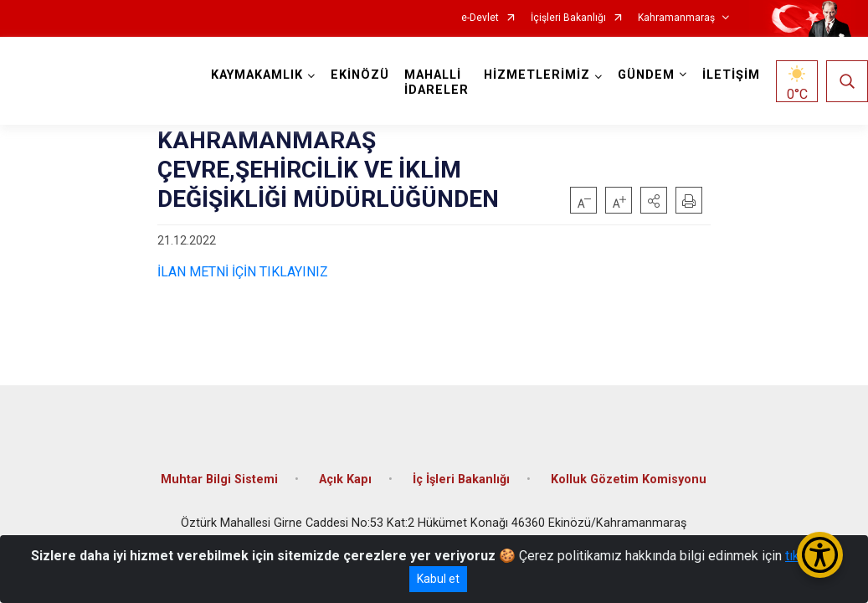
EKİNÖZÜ (360, 75)
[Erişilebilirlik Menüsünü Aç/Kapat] (820, 555)
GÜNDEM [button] (646, 75)
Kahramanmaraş (676, 18)
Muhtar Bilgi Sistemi (219, 479)
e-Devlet (480, 18)
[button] (654, 200)
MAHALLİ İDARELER (437, 82)
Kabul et (438, 579)
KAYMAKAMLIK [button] (257, 75)
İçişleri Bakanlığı (568, 18)
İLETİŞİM (731, 75)
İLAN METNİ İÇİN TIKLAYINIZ (243, 272)
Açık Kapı (345, 479)
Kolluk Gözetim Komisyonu (629, 479)
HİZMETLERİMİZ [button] (537, 75)
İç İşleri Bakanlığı (461, 479)
